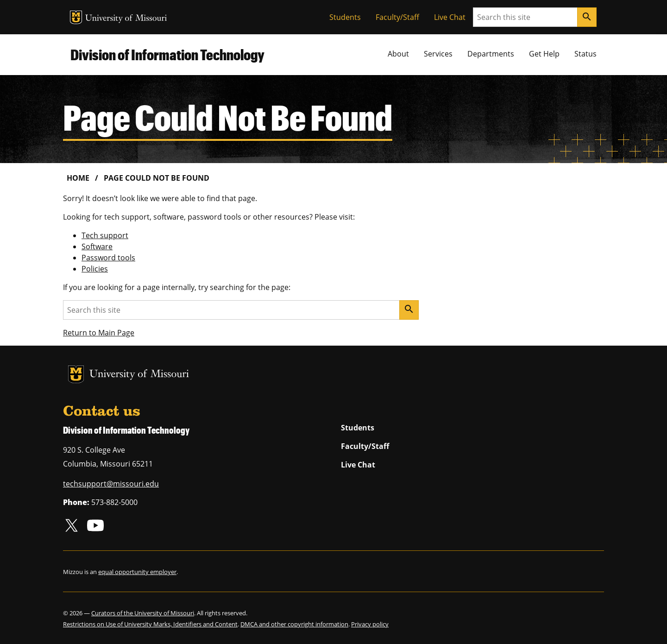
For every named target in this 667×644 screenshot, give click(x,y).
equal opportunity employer (137, 572)
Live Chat (450, 17)
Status (585, 54)
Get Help (544, 54)
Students (345, 17)
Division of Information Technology (167, 54)
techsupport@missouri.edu (111, 484)
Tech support (105, 235)
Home (78, 178)
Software (97, 246)
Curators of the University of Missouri (143, 613)
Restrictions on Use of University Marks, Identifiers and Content (150, 624)
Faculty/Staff (397, 17)
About (398, 54)
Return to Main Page (99, 333)
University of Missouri (126, 19)
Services (438, 54)
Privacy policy (370, 624)
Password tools (108, 258)
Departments (491, 54)
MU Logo (76, 17)
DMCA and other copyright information (294, 624)
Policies (95, 269)
